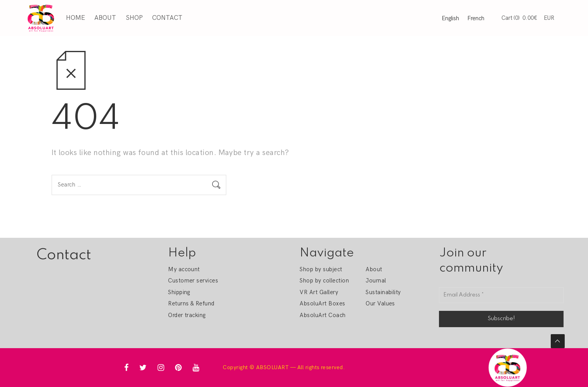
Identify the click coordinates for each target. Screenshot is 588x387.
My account (184, 269)
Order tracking (187, 315)
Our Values (380, 303)
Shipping (179, 292)
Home (75, 18)
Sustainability (383, 292)
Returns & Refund (191, 303)
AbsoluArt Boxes (322, 303)
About (105, 18)
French (476, 18)
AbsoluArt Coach (323, 315)
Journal (376, 281)
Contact (167, 18)
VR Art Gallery (319, 292)
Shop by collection (324, 281)
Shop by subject (321, 269)
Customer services (193, 281)
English (450, 18)
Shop (134, 18)
